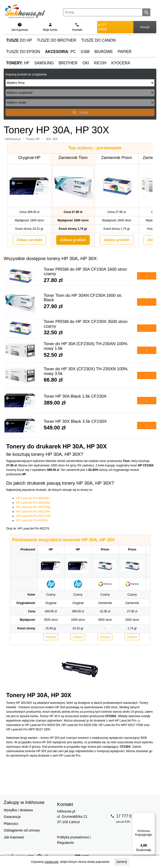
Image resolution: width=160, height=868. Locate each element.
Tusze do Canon (98, 40)
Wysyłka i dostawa (18, 810)
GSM (85, 52)
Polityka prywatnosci (73, 837)
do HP (19, 40)
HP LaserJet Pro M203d (32, 520)
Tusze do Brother (57, 40)
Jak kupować (14, 837)
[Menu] (152, 816)
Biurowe (104, 52)
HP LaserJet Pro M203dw (33, 503)
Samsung (44, 63)
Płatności (11, 824)
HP (18, 63)
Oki (86, 63)
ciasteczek (52, 862)
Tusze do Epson (23, 52)
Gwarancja (12, 817)
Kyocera (121, 63)
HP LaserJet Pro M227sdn (33, 516)
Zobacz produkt (29, 240)
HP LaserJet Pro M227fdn (33, 512)
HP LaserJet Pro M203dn (33, 498)
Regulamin (65, 843)
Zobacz (51, 637)
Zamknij (122, 862)
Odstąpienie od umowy (22, 830)
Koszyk (145, 27)
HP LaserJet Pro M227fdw (33, 507)
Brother (68, 63)
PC (61, 52)
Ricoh (100, 63)
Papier (125, 52)
